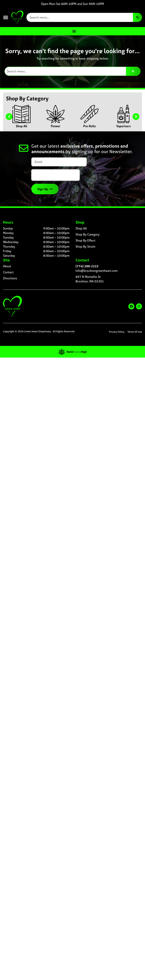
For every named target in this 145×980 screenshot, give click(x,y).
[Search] (137, 17)
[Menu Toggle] (74, 31)
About (7, 266)
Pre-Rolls (89, 126)
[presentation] (56, 175)
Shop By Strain (85, 246)
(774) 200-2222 (87, 266)
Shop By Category (88, 234)
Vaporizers (123, 126)
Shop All (22, 126)
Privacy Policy (117, 332)
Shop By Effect (85, 240)
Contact (8, 272)
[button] (6, 17)
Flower (56, 126)
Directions (10, 278)
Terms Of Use (135, 332)
